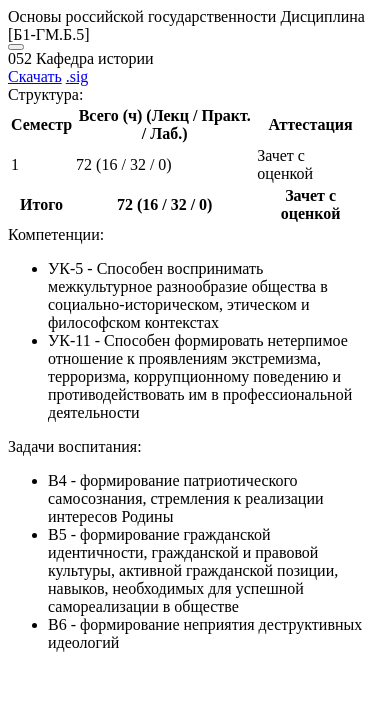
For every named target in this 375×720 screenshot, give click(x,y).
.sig (77, 76)
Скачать (35, 76)
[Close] (16, 47)
